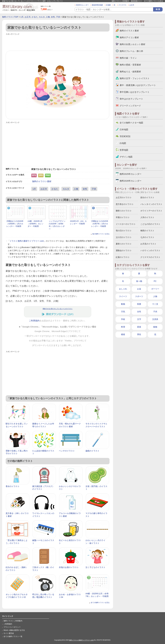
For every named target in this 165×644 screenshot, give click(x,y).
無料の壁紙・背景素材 (130, 65)
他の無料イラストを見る (101, 234)
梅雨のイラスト (147, 231)
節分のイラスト (147, 197)
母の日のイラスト (124, 231)
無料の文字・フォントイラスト (135, 78)
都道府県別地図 (97, 5)
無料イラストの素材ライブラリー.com (81, 640)
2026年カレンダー (82, 5)
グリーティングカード (130, 106)
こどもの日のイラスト (150, 224)
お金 (139, 289)
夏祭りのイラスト (124, 244)
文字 (139, 319)
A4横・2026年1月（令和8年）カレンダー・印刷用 (35, 224)
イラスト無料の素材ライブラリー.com (27, 241)
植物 (155, 327)
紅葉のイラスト (123, 257)
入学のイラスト (147, 217)
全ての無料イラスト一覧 (13, 636)
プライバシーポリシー (12, 627)
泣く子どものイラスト (95, 567)
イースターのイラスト (126, 224)
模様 (123, 334)
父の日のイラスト (124, 237)
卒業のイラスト (123, 217)
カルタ (42, 17)
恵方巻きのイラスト (125, 204)
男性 (139, 334)
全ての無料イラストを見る (153, 1)
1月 (22, 17)
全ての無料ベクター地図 (131, 123)
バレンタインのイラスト (151, 204)
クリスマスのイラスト (150, 257)
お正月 (132, 5)
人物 (48, 17)
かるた (35, 17)
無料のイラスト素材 (42, 181)
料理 (123, 327)
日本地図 (124, 129)
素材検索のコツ (136, 1)
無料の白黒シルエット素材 (132, 44)
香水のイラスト (13, 486)
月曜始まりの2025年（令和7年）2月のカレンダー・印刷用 (100, 224)
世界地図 (124, 150)
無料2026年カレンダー (131, 181)
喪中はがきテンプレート (131, 99)
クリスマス (122, 5)
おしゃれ (123, 289)
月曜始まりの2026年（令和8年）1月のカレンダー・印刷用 (15, 224)
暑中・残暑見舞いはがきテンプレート (138, 85)
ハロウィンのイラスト (150, 250)
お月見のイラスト (148, 244)
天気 (123, 312)
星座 (139, 327)
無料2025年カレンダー (131, 174)
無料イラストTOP (10, 17)
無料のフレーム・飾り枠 (131, 51)
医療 (139, 304)
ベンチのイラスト (67, 451)
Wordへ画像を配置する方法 (14, 630)
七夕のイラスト (147, 237)
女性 (53, 17)
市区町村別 (125, 136)
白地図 (108, 5)
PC (155, 281)
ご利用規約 (34, 321)
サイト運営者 (9, 633)
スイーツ (123, 296)
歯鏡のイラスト (92, 451)
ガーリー (155, 289)
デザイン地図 (126, 157)
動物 (123, 304)
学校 (123, 319)
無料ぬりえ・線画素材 (130, 72)
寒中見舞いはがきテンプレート (135, 92)
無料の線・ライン (128, 58)
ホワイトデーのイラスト (151, 211)
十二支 (155, 304)
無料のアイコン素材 (129, 37)
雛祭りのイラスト (124, 211)
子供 (58, 17)
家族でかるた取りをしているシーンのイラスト (58, 309)
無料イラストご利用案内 (120, 1)
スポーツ (139, 296)
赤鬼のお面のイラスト (69, 567)
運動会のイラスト (124, 250)
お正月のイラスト (124, 197)
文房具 (155, 319)
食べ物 (139, 281)
